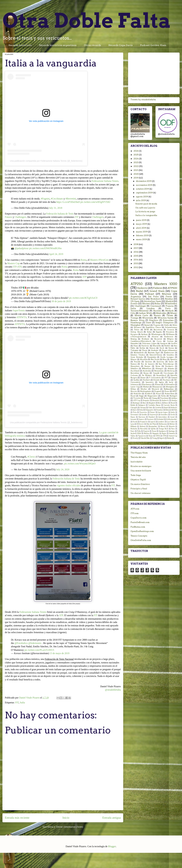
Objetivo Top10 (138, 480)
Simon (152, 348)
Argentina (136, 297)
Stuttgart (173, 396)
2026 (136, 151)
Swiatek (172, 433)
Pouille (137, 362)
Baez (144, 403)
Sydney (144, 334)
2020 (136, 174)
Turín (146, 398)
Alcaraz (155, 337)
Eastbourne (169, 353)
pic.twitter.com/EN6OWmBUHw (45, 248)
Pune (167, 391)
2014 (136, 260)
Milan (133, 389)
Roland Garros (138, 299)
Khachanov (147, 384)
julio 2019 (141, 200)
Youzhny (164, 398)
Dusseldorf (161, 375)
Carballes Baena (154, 405)
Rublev (167, 346)
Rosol (159, 394)
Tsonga (134, 318)
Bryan (146, 373)
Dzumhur (160, 410)
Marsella (157, 346)
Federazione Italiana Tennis (105, 181)
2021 (136, 170)
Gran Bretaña (137, 357)
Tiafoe (133, 436)
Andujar (155, 350)
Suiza (158, 366)
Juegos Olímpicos (165, 323)
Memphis (170, 387)
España (159, 332)
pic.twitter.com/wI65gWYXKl (95, 202)
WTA (24, 317)
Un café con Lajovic (145, 208)
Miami (174, 313)
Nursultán (144, 429)
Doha (141, 410)
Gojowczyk (154, 415)
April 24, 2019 (56, 254)
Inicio (66, 818)
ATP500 (172, 288)
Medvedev (161, 313)
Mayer (133, 359)
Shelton (147, 433)
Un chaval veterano (140, 493)
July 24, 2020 (63, 469)
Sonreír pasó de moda (146, 204)
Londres (151, 308)
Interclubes (163, 417)
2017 (136, 248)
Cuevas (170, 341)
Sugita (164, 433)
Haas (136, 346)
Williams (170, 334)
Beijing (134, 339)
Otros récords (92, 45)
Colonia (134, 375)
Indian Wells (146, 313)
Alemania (156, 401)
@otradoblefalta (113, 690)
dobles (174, 398)
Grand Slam (157, 291)
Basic (166, 403)
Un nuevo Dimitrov (140, 484)
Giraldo (144, 415)
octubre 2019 (143, 189)
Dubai (149, 332)
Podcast (150, 294)
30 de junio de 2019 (61, 301)
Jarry (171, 382)
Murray (167, 294)
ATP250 (137, 284)
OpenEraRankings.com (142, 531)
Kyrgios (134, 334)
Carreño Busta (169, 405)
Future (152, 412)
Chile (150, 408)
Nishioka (134, 429)
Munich (155, 389)
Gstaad (174, 378)
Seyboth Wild (136, 433)
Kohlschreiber (172, 419)
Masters (146, 304)
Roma (84, 260)
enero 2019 (142, 239)
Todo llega (136, 475)
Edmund (168, 410)
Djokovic (142, 288)
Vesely (135, 438)
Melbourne (163, 424)
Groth (173, 415)
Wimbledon (171, 304)
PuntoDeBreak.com (140, 522)
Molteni (143, 426)
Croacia (170, 330)
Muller (144, 389)
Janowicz (150, 382)
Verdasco (169, 366)
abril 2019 (141, 228)
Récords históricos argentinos (58, 45)
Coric (159, 341)
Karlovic (145, 346)
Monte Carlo (141, 315)
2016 (136, 252)
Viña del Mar (145, 438)
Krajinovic (144, 422)
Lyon (132, 424)
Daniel (166, 408)
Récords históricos (20, 45)
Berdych (170, 311)
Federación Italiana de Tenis (60, 214)
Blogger (112, 846)
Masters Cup (13, 263)
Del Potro (153, 297)
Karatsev (150, 419)
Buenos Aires (138, 320)
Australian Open (152, 301)
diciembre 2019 (144, 181)
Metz (175, 325)
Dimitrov (154, 320)
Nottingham (146, 391)
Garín (173, 412)
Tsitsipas (134, 350)
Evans (143, 378)
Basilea (157, 311)
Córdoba (158, 408)
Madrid (169, 301)
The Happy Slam (139, 453)
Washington (157, 334)
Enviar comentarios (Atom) (70, 827)
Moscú (163, 426)
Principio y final (139, 489)
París (168, 308)
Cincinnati (156, 306)
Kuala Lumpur (167, 357)
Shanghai (135, 325)
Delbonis (174, 408)
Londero (161, 422)
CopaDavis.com (139, 518)
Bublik (133, 405)
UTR (164, 436)
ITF (77, 217)
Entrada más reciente (17, 818)
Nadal (140, 291)
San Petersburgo (166, 364)
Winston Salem (166, 318)
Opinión (174, 359)
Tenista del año (138, 457)
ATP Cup (137, 401)
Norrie (134, 391)
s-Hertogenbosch (138, 337)
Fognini (157, 325)
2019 (136, 178)
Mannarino (157, 387)
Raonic (157, 315)
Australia (147, 371)
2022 (136, 166)
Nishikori (155, 299)
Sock (162, 348)
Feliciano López (149, 343)
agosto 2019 (142, 197)
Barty (160, 403)
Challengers (20, 217)
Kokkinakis (169, 384)
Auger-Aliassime (170, 350)
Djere (135, 410)
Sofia (163, 396)
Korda (135, 422)
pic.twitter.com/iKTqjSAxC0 (83, 298)
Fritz (135, 412)
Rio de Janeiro (148, 364)
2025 (136, 155)
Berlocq (171, 371)
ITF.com (135, 513)
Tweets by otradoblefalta (143, 100)
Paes (173, 429)
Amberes (165, 401)
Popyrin (146, 431)
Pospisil (158, 391)
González (164, 415)
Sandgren (162, 431)
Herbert (146, 380)
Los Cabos (171, 422)
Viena (145, 350)
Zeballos (134, 369)
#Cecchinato (57, 199)
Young (155, 438)
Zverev (134, 304)
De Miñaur (147, 375)
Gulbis (136, 380)
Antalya (174, 401)
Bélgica (170, 339)
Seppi (141, 396)
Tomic (151, 436)
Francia (170, 306)
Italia (22, 702)
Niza (164, 359)
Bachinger (136, 403)
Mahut (146, 387)
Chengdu (134, 408)
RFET (175, 391)
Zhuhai (169, 438)
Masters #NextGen (99, 260)
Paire (132, 431)
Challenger (140, 306)
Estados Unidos (138, 355)
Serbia (142, 348)
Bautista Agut (154, 353)
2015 (136, 256)
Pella (139, 431)
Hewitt (156, 380)
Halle (166, 325)
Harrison (142, 417)
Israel (172, 417)
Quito (171, 362)
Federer (158, 288)
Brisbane (145, 339)
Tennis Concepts (139, 536)
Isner (148, 323)
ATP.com (135, 509)
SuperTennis (19, 310)
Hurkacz (167, 380)
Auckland (135, 371)
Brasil (173, 403)
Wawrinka (148, 318)
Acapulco (146, 401)
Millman (133, 426)
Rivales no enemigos (141, 466)
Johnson (134, 384)
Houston (170, 332)
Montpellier (153, 426)
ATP (19, 267)
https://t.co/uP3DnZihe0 (68, 202)
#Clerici (31, 457)
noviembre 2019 (144, 185)
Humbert (152, 417)
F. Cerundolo (155, 378)
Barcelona (158, 330)
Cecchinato (169, 373)
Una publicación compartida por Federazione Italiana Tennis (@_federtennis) (46, 161)
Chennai (143, 408)
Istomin (133, 419)
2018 (136, 244)
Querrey (160, 362)
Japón (161, 382)
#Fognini (45, 199)
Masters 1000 (166, 284)
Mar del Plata (151, 424)
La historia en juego (145, 212)
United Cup (173, 436)
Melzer (172, 424)
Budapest (142, 405)
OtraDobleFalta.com (141, 540)
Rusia (154, 431)
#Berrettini (71, 199)
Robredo (137, 394)
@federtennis (35, 643)
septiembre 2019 (145, 193)
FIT (113, 485)
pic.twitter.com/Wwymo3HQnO (80, 464)
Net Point (155, 359)
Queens (148, 362)
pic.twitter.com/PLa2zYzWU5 (39, 650)
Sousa (171, 348)
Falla (175, 410)
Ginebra (170, 355)
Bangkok (152, 403)
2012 (136, 267)
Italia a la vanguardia (146, 215)
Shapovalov (152, 396)
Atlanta (171, 369)
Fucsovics (143, 412)
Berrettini (135, 373)
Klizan (158, 384)
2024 (136, 159)
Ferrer (169, 297)
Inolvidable (136, 462)
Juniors (141, 419)
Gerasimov (135, 415)
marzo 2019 (142, 232)
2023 (136, 162)
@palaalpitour (22, 248)
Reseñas (169, 299)
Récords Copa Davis (121, 45)
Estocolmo (168, 320)
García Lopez (163, 412)
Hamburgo (136, 323)
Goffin (174, 343)
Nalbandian (169, 389)
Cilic (133, 313)
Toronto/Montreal (140, 311)
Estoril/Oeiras (156, 355)
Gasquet (164, 343)
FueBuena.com (138, 527)
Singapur (156, 433)
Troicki (137, 398)
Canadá (156, 373)
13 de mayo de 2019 (60, 653)
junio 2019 (141, 220)
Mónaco (138, 327)
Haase (133, 417)
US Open (135, 301)
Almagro (159, 369)
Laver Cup (135, 387)
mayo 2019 (142, 224)
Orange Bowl (163, 429)
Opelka (153, 429)
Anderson (169, 337)
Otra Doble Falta (87, 20)
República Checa (153, 327)
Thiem (170, 315)
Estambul (135, 343)
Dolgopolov (149, 410)
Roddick (149, 394)
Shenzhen (135, 366)
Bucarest (158, 339)
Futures (9, 217)
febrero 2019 (143, 236)
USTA (158, 436)
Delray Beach (137, 332)
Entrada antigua (112, 818)
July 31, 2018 (56, 208)
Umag (154, 398)
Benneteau (159, 371)
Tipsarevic (142, 436)
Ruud (133, 396)
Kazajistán (152, 357)
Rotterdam (170, 394)
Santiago (172, 431)
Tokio (137, 330)
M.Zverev (140, 424)
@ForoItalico (21, 643)
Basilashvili (139, 353)
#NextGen (147, 369)
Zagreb (162, 438)
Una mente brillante (141, 471)
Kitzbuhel (160, 419)
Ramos (134, 364)
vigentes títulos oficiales (69, 485)
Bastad (147, 325)
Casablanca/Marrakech (141, 341)
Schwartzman (171, 327)
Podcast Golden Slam (153, 45)
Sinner (147, 366)
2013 (136, 263)
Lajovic (153, 422)
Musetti (172, 426)
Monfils (144, 359)
